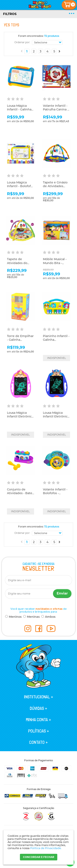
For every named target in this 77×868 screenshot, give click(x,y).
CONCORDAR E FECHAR (39, 857)
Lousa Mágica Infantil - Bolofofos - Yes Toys (21, 186)
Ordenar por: (22, 42)
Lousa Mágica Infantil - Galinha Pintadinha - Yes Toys (19, 111)
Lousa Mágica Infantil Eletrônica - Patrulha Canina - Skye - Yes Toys (20, 418)
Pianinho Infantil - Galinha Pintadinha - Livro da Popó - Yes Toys (56, 342)
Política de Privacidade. (46, 848)
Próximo (60, 51)
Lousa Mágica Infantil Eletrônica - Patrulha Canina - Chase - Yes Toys (56, 418)
